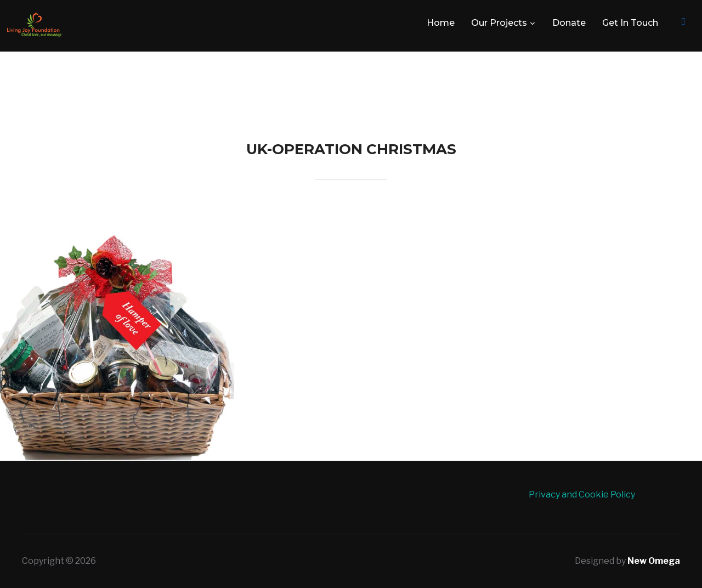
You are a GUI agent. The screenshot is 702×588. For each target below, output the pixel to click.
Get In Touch (630, 23)
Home (441, 23)
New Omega (654, 561)
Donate (569, 23)
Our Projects (499, 23)
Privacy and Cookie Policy (582, 494)
